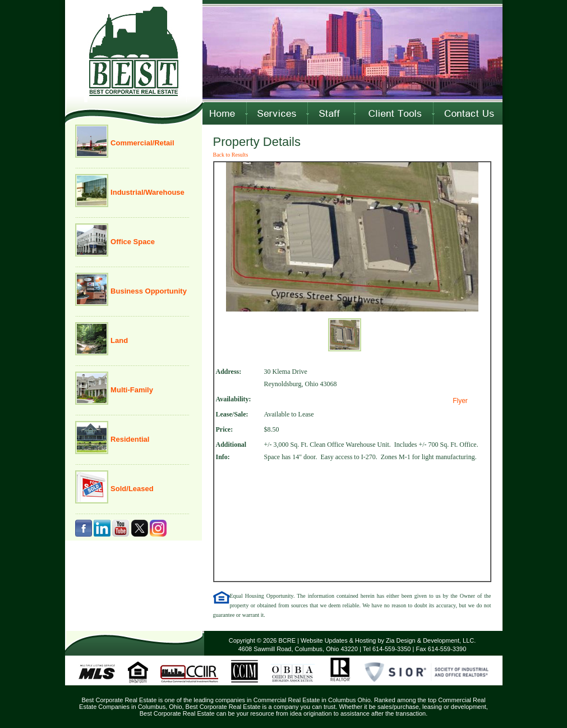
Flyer (460, 401)
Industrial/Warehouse (147, 192)
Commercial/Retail (142, 143)
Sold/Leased (131, 489)
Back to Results (231, 155)
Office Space (132, 242)
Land (119, 340)
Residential (129, 439)
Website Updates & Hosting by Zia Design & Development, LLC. (388, 640)
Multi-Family (131, 390)
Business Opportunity (148, 291)
